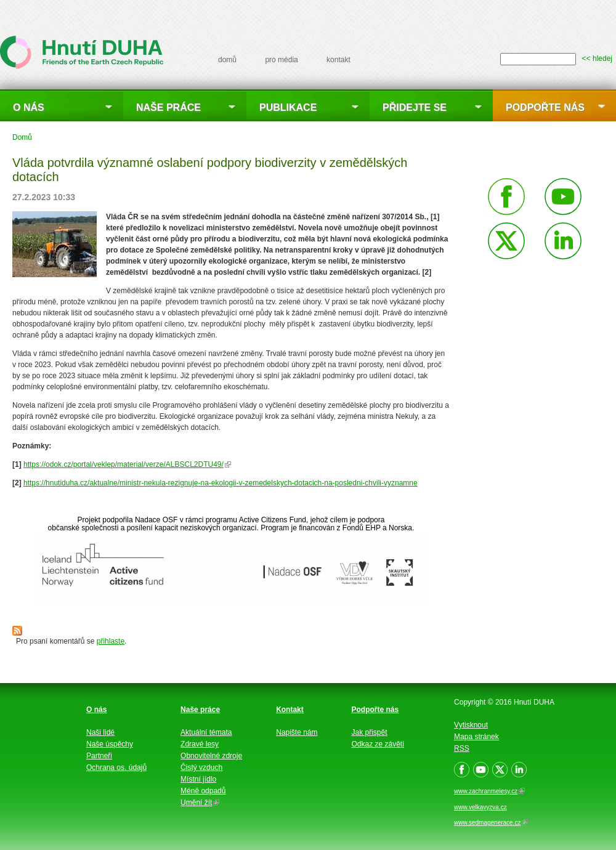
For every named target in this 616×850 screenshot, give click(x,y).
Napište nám (297, 732)
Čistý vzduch (201, 767)
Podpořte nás (545, 107)
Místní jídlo (198, 779)
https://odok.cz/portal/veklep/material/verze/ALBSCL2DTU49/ (127, 464)
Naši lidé (100, 732)
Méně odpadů (203, 791)
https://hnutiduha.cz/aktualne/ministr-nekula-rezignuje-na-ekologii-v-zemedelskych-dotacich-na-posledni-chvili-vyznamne (221, 483)
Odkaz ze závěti (378, 744)
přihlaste (111, 641)
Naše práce (168, 107)
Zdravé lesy (200, 744)
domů (227, 60)
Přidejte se (415, 107)
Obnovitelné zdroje (211, 756)
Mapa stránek (476, 737)
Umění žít (200, 803)
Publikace (288, 107)
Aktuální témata (206, 732)
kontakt (338, 60)
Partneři (99, 756)
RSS (462, 748)
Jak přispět (370, 732)
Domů (22, 137)
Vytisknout (471, 725)
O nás (29, 107)
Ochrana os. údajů (116, 767)
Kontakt (290, 710)
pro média (281, 60)
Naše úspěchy (110, 744)
